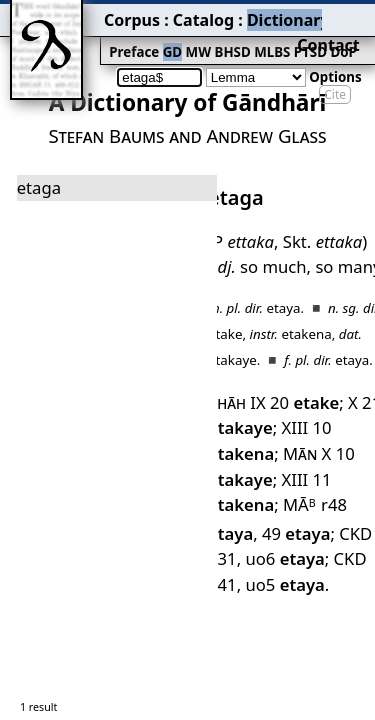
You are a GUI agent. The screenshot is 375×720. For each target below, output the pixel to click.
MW (131, 36)
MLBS (194, 36)
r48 (339, 403)
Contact (346, 15)
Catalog (131, 15)
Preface (77, 36)
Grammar (271, 15)
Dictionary (198, 15)
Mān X (227, 380)
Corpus (75, 15)
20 (291, 335)
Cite (335, 62)
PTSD (227, 36)
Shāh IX (231, 335)
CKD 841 (283, 449)
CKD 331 (303, 427)
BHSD (160, 36)
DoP (255, 36)
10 (290, 380)
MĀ (287, 403)
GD (109, 36)
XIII (283, 358)
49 (236, 427)
